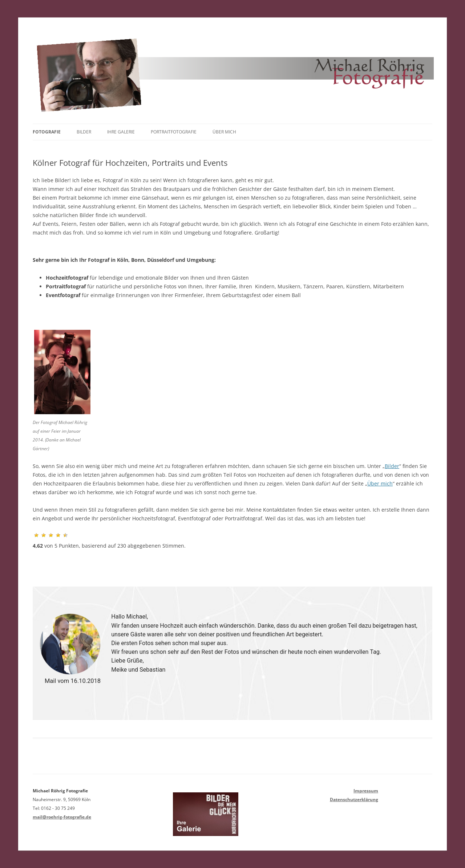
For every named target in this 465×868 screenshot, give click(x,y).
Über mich (224, 132)
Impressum (366, 791)
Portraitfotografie (174, 132)
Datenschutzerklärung (354, 799)
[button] (21, 653)
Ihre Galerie (121, 132)
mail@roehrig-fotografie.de (62, 817)
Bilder (84, 132)
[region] (232, 653)
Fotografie (47, 132)
